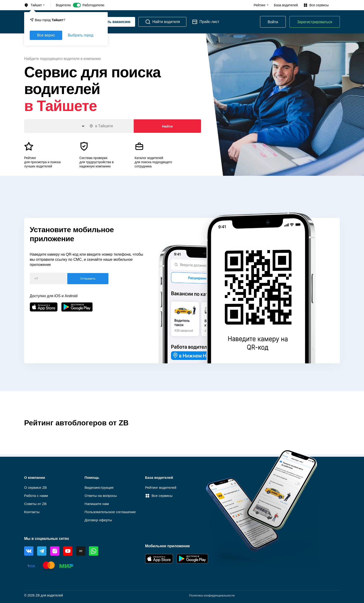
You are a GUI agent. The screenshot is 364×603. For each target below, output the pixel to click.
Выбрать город (81, 35)
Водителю (63, 5)
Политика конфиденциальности (211, 595)
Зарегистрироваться (315, 22)
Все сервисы (159, 495)
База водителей (286, 5)
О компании (35, 476)
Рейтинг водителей (161, 487)
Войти (273, 22)
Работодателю (93, 5)
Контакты (32, 512)
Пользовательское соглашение (111, 512)
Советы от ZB (36, 503)
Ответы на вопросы (101, 495)
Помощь (92, 476)
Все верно (46, 35)
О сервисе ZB (36, 487)
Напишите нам (97, 503)
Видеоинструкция (100, 487)
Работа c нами (37, 495)
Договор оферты (99, 520)
